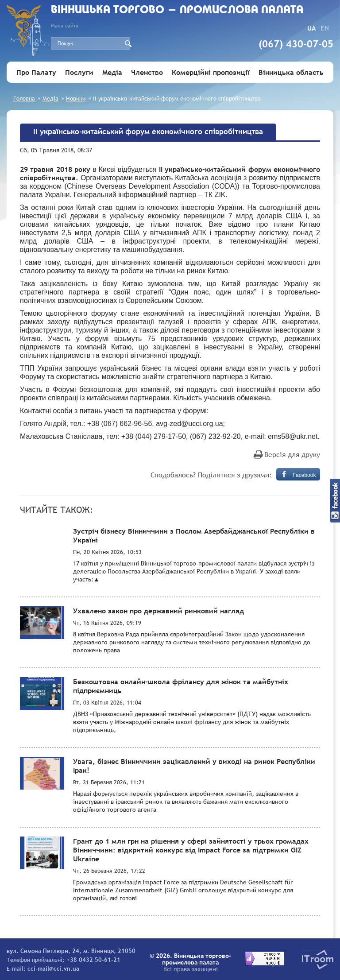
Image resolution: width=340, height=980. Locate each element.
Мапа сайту (65, 26)
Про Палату (36, 72)
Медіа (112, 72)
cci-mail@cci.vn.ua (53, 968)
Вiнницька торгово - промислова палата (177, 10)
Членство (147, 72)
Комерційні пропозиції (211, 72)
